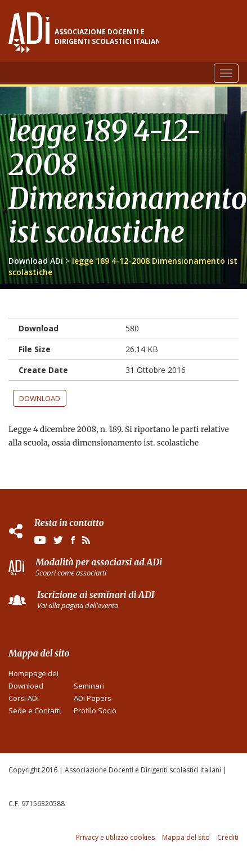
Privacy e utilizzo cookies (115, 837)
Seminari (89, 686)
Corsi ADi (24, 698)
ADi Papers (93, 698)
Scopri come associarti (71, 573)
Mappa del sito (186, 837)
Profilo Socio (95, 710)
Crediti (228, 837)
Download (40, 398)
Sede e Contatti (35, 710)
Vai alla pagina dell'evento (78, 605)
